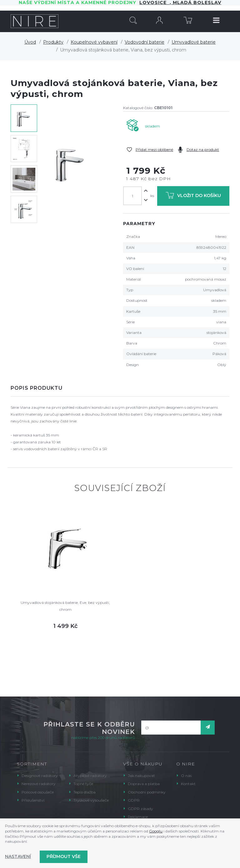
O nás (186, 776)
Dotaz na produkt (203, 149)
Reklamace (138, 817)
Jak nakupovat (141, 776)
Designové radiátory (40, 776)
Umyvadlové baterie (194, 42)
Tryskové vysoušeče (91, 800)
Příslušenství (33, 800)
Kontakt (188, 784)
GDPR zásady (140, 809)
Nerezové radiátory (39, 784)
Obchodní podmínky (147, 792)
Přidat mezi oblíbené (154, 149)
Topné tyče (83, 784)
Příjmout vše (64, 856)
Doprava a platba (144, 784)
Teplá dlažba (85, 792)
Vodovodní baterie (145, 42)
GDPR (134, 800)
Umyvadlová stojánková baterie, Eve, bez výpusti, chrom (65, 606)
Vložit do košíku (193, 197)
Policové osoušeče (38, 792)
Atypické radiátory (90, 776)
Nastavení (18, 856)
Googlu (156, 831)
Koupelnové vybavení (94, 42)
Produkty (53, 42)
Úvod (30, 42)
